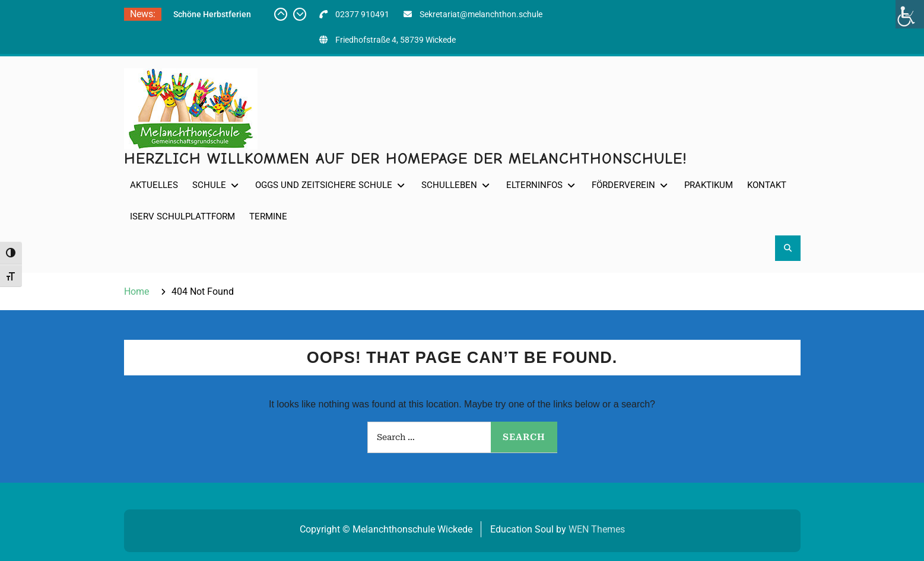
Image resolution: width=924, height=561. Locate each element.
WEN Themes (597, 529)
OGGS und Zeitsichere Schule (324, 185)
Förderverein (623, 185)
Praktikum (709, 185)
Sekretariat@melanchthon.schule (481, 14)
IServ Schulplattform (182, 216)
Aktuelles (154, 185)
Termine (268, 216)
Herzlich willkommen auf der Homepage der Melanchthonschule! (406, 159)
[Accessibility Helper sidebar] (910, 14)
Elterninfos (534, 185)
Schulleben (449, 185)
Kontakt (767, 185)
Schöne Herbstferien (212, 14)
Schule (209, 185)
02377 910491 (362, 14)
